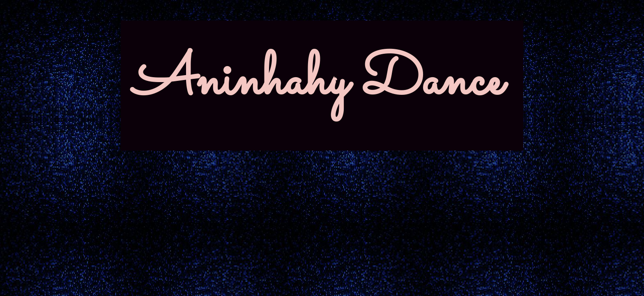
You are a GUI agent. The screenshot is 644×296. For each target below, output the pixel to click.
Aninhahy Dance (318, 82)
